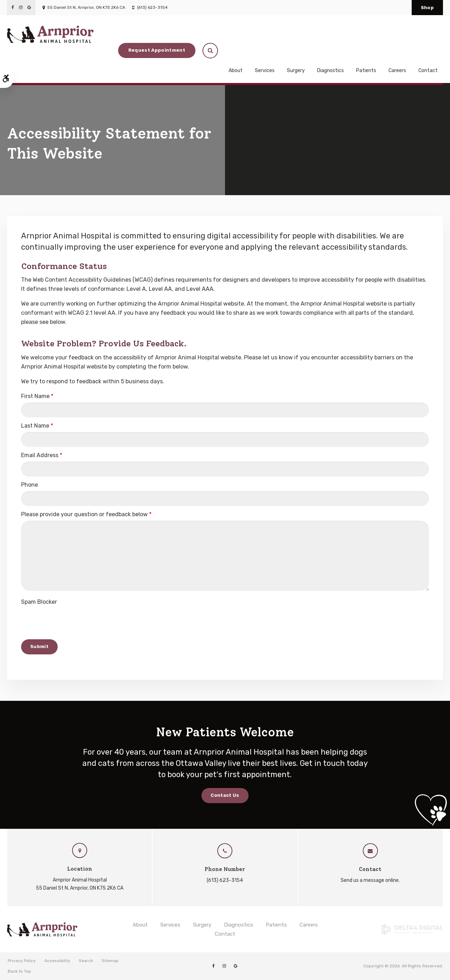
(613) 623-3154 (152, 7)
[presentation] (75, 622)
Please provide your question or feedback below (86, 514)
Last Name (37, 426)
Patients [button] (366, 55)
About (140, 925)
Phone (30, 485)
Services (170, 925)
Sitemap (110, 961)
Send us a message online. (370, 880)
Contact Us (225, 795)
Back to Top (19, 971)
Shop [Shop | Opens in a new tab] (427, 8)
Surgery (202, 925)
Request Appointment (382, 34)
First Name (37, 396)
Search (86, 961)
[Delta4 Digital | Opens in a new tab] (394, 929)
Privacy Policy (22, 961)
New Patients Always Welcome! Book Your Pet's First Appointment (221, 76)
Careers (397, 55)
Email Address (42, 455)
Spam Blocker (39, 602)
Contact (428, 55)
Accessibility (57, 961)
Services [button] (265, 55)
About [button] (236, 55)
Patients (276, 925)
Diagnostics (330, 55)
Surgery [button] (296, 55)
